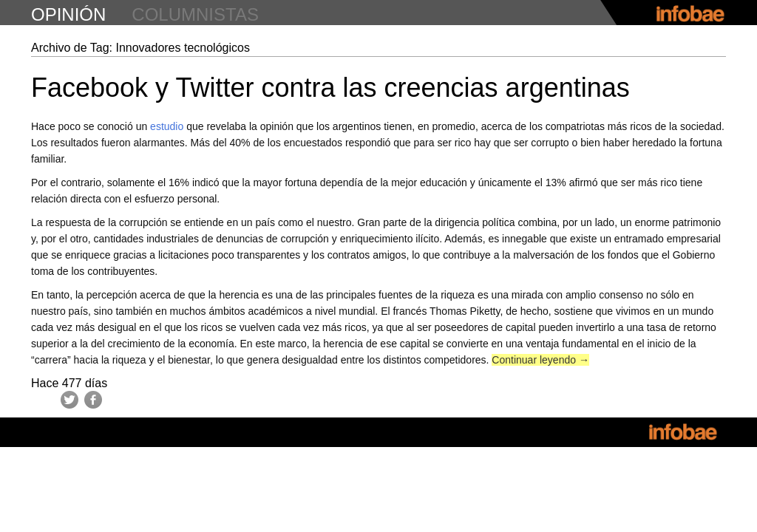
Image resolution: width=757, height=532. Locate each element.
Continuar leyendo (540, 360)
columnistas (195, 14)
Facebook (93, 400)
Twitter (69, 400)
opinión (68, 14)
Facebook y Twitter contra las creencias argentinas (330, 88)
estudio (167, 126)
